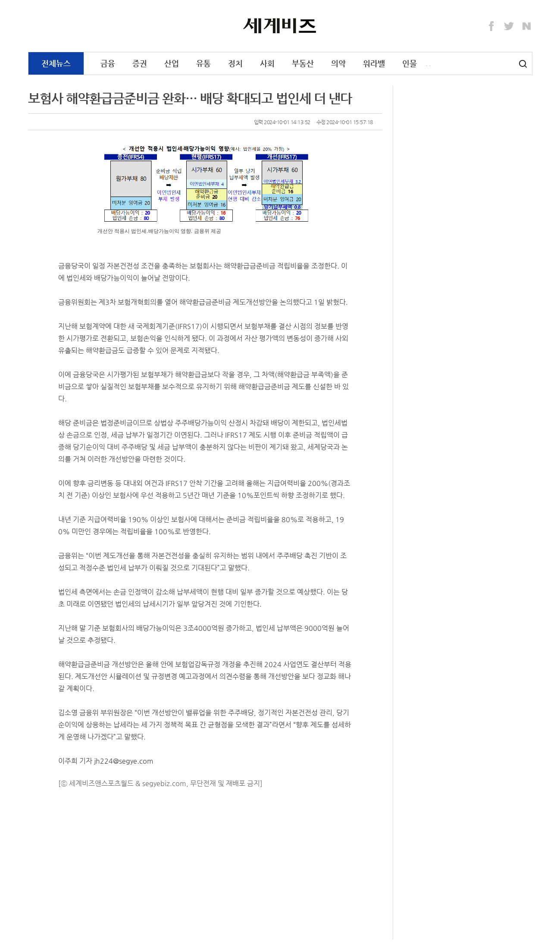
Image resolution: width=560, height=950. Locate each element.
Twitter (509, 26)
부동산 (303, 63)
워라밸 (374, 63)
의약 (338, 63)
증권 (140, 63)
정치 (235, 63)
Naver (527, 26)
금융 (108, 63)
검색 (523, 64)
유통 (203, 63)
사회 (267, 63)
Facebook (491, 26)
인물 (410, 63)
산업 (172, 63)
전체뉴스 (56, 63)
